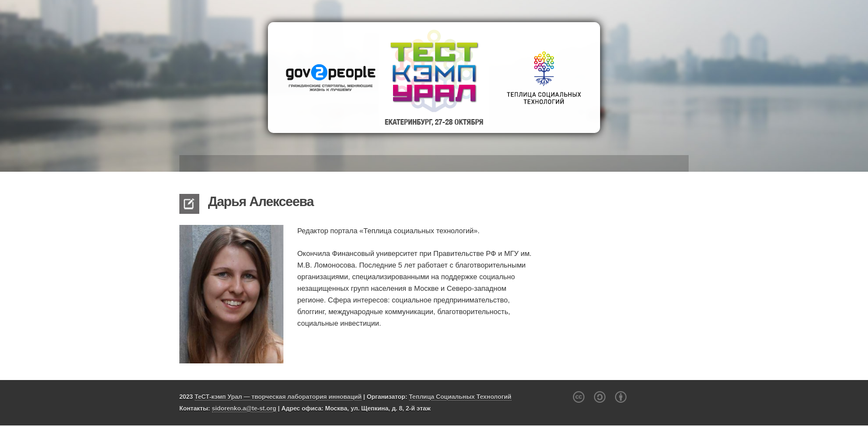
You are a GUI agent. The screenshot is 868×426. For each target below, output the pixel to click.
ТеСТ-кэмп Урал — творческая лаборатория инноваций (278, 397)
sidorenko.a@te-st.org (244, 408)
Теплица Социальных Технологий (460, 397)
